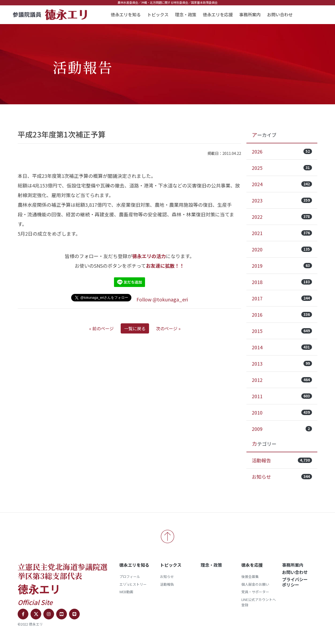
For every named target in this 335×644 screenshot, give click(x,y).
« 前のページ (101, 328)
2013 (282, 363)
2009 (282, 429)
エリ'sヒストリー (133, 584)
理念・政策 (186, 14)
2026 (282, 151)
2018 (282, 282)
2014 (282, 347)
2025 (282, 168)
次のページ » (168, 328)
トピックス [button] (158, 14)
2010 (282, 412)
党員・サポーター (255, 592)
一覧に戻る (135, 328)
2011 (282, 396)
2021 (282, 233)
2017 (282, 298)
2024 (282, 184)
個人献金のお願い (255, 584)
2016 (282, 315)
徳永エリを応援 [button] (218, 14)
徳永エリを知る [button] (126, 14)
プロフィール (130, 576)
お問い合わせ (280, 14)
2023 (282, 200)
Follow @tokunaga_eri (162, 299)
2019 (282, 266)
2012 (282, 380)
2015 (282, 331)
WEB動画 (126, 592)
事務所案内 (250, 14)
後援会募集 (250, 576)
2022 (282, 217)
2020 (282, 249)
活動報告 (282, 460)
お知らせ (282, 477)
